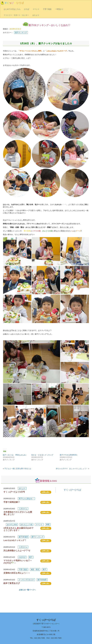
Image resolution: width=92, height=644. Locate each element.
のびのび (22, 557)
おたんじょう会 (26, 524)
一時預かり (59, 9)
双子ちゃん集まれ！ (26, 499)
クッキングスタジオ (26, 580)
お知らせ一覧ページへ (27, 590)
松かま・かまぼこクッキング (42, 455)
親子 (31, 557)
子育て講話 (23, 569)
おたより (36, 15)
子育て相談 (47, 9)
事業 (48, 524)
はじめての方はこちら (12, 9)
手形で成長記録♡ (12, 502)
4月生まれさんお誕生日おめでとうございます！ (18, 529)
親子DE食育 (23, 537)
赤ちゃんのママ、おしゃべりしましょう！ (72, 469)
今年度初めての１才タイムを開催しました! (18, 513)
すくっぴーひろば (72, 490)
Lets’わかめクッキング (15, 540)
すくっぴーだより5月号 (14, 492)
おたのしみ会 (12, 524)
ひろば (27, 9)
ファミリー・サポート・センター (16, 15)
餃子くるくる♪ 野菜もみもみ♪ (15, 455)
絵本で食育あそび (12, 583)
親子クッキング (21, 33)
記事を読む (46, 492)
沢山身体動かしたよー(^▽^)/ (17, 551)
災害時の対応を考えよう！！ (17, 573)
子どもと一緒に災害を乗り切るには (18, 469)
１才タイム (23, 509)
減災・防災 (35, 569)
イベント (36, 9)
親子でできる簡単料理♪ (69, 455)
